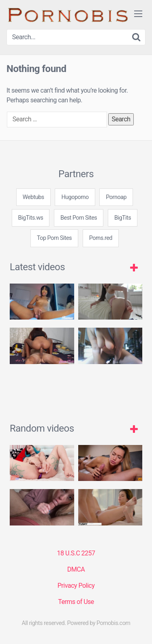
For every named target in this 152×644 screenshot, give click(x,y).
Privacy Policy (76, 586)
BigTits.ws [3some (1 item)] (31, 218)
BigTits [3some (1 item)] (123, 218)
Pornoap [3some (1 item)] (116, 197)
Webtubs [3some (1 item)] (33, 197)
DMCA (76, 569)
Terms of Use (76, 602)
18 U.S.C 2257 (76, 553)
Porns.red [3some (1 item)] (101, 238)
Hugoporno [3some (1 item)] (75, 197)
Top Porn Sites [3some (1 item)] (54, 238)
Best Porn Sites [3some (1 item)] (79, 218)
